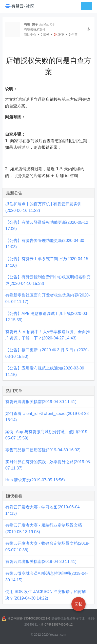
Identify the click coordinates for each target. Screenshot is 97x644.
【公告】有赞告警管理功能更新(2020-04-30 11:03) (45, 244)
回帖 (45, 35)
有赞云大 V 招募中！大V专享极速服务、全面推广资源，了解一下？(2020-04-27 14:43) (48, 335)
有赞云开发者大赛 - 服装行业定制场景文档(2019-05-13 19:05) (44, 528)
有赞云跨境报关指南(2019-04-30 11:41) (41, 402)
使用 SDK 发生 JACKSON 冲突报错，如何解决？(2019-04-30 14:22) (46, 595)
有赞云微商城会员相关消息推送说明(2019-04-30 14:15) (46, 577)
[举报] (88, 29)
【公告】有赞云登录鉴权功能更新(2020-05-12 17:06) (47, 226)
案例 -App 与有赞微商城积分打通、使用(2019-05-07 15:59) (47, 435)
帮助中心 (30, 35)
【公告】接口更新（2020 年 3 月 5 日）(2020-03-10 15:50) (47, 353)
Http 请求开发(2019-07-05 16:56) (35, 480)
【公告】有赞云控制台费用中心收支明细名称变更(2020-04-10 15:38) (48, 280)
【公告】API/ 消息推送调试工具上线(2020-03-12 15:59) (47, 317)
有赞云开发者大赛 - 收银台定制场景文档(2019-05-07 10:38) (47, 547)
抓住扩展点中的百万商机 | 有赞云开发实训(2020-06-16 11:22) (43, 207)
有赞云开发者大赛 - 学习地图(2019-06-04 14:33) (42, 510)
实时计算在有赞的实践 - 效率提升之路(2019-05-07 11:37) (48, 465)
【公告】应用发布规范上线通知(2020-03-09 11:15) (45, 371)
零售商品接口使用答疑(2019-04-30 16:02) (43, 450)
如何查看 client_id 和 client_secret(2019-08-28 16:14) (47, 417)
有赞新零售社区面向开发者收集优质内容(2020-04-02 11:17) (48, 298)
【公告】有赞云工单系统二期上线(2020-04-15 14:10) (47, 262)
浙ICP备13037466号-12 (57, 625)
